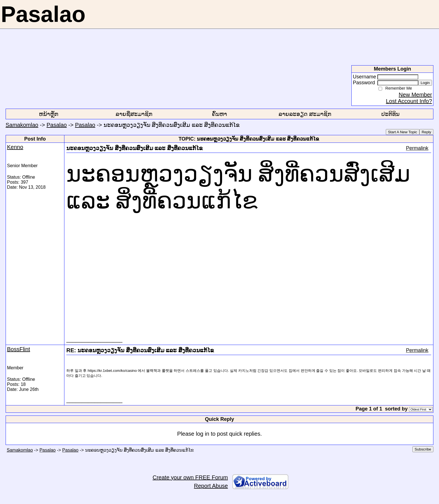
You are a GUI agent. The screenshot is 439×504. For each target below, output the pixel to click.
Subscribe (423, 449)
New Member (415, 95)
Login (425, 83)
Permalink (417, 148)
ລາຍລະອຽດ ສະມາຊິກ (305, 114)
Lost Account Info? (409, 101)
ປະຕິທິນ (390, 114)
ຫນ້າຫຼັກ (49, 114)
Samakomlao (22, 125)
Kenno (15, 147)
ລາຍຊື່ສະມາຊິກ (134, 114)
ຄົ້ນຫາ (219, 114)
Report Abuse (211, 486)
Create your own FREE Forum (190, 477)
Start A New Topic (403, 132)
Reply (426, 132)
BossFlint (18, 349)
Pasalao (57, 125)
